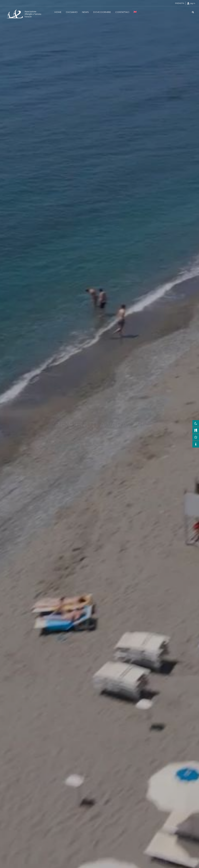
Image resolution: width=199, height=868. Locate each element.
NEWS (85, 12)
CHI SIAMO (72, 12)
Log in (192, 3)
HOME (58, 12)
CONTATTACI (122, 12)
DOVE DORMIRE (102, 12)
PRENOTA (180, 3)
